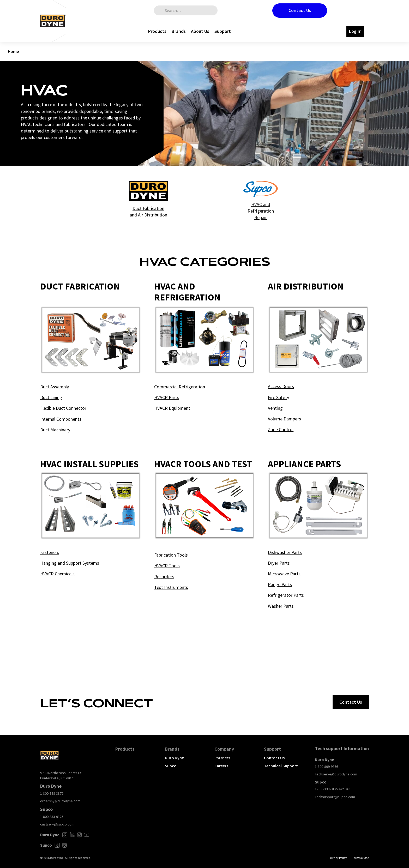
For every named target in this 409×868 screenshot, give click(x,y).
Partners (222, 758)
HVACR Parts (167, 397)
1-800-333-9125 (52, 817)
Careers (221, 766)
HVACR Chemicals (57, 574)
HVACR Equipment (172, 408)
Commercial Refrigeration (180, 387)
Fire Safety (278, 397)
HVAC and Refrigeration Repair (261, 211)
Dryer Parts (279, 563)
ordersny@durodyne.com (60, 801)
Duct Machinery (55, 430)
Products (157, 31)
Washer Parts (281, 606)
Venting (275, 408)
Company (224, 749)
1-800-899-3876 (52, 793)
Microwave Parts (284, 574)
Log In (355, 31)
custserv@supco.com (57, 824)
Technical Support (281, 766)
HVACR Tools (167, 566)
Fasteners (50, 552)
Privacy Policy (338, 858)
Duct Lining (51, 397)
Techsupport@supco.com (335, 797)
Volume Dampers (284, 419)
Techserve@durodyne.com (336, 774)
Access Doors (281, 386)
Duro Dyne (174, 758)
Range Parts (280, 584)
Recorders (164, 577)
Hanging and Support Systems (70, 563)
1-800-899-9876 (326, 767)
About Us (200, 31)
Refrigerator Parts (286, 595)
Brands (179, 31)
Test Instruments (171, 587)
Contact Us (300, 10)
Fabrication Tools (171, 555)
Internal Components (61, 419)
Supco (171, 766)
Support (223, 31)
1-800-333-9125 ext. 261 (333, 789)
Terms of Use (360, 858)
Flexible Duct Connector (63, 408)
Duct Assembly (55, 387)
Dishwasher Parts (285, 552)
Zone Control (281, 429)
